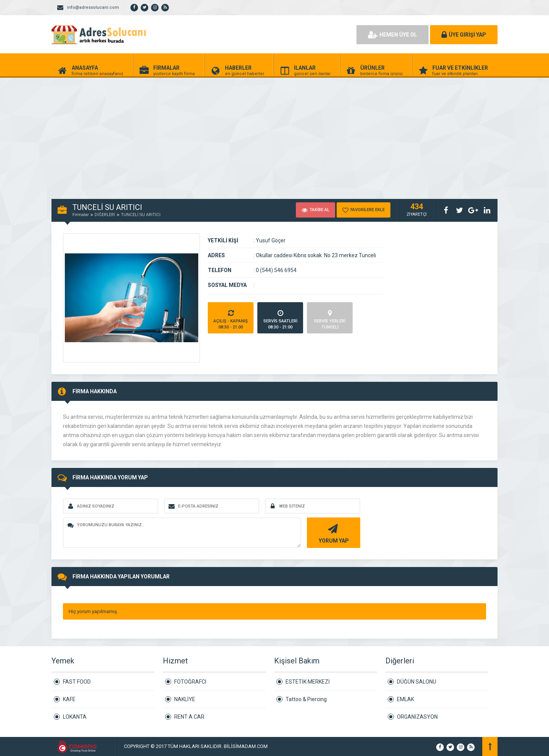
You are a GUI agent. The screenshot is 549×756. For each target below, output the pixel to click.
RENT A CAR (189, 717)
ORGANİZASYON (417, 717)
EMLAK (405, 699)
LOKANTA (75, 717)
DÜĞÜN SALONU (417, 682)
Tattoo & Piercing (306, 699)
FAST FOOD (77, 682)
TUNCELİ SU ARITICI (141, 215)
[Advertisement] (229, 134)
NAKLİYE (185, 699)
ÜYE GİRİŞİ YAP (464, 35)
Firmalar (81, 215)
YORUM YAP (333, 533)
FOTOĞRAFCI (190, 682)
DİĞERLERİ (105, 215)
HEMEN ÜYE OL (392, 35)
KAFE (69, 699)
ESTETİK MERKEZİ (308, 682)
